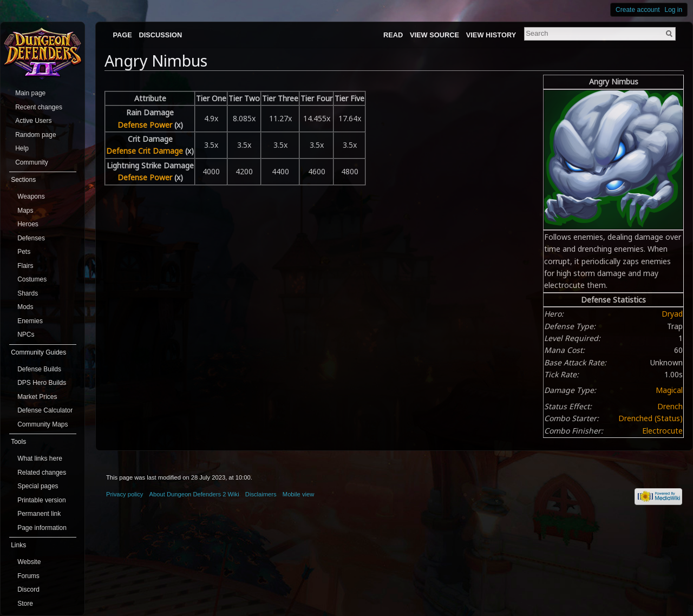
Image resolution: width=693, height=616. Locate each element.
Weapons (31, 196)
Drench (670, 406)
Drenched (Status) (650, 418)
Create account (638, 10)
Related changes (42, 473)
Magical (669, 390)
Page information (42, 528)
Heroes (28, 224)
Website (29, 562)
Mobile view (298, 494)
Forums (28, 576)
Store (25, 604)
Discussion (161, 35)
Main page (30, 93)
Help (22, 148)
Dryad (672, 314)
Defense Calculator (45, 410)
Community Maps (43, 424)
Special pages (38, 486)
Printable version (41, 500)
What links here (40, 458)
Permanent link (39, 514)
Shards (28, 293)
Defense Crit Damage (145, 151)
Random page (35, 135)
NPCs (26, 335)
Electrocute (662, 431)
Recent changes (39, 107)
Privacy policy (125, 494)
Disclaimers (261, 494)
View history (491, 35)
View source (434, 35)
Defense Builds (39, 369)
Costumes (32, 279)
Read (393, 35)
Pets (24, 252)
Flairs (25, 266)
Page (122, 35)
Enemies (30, 321)
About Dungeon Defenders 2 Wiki (194, 494)
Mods (25, 307)
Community (32, 162)
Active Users (33, 121)
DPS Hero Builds (42, 383)
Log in (674, 10)
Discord (28, 589)
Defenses (31, 238)
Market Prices (37, 397)
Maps (25, 211)
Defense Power (145, 125)
